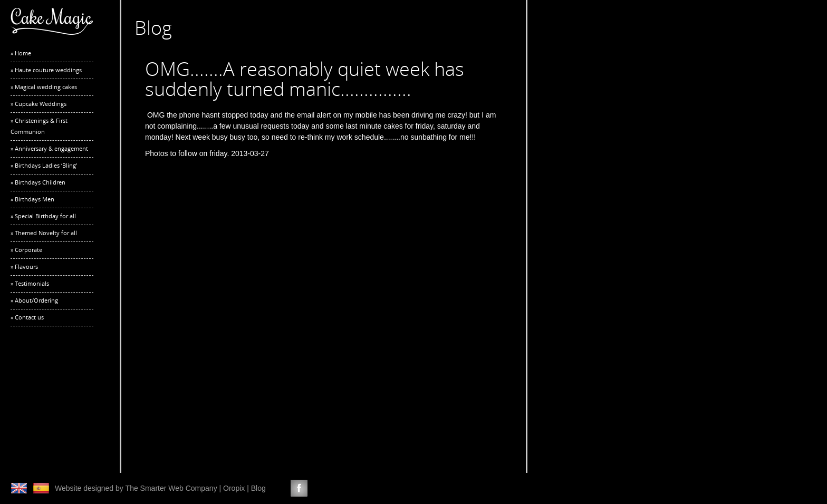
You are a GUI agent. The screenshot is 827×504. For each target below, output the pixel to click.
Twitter (280, 488)
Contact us (29, 317)
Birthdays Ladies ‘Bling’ (46, 165)
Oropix (234, 488)
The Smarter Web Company (171, 488)
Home (23, 53)
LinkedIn (319, 488)
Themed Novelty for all (46, 233)
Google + (338, 488)
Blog (258, 488)
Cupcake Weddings (41, 104)
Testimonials (32, 283)
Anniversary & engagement (51, 148)
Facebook (299, 488)
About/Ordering (36, 300)
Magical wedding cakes (46, 87)
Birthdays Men (35, 199)
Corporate (28, 250)
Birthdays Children (40, 182)
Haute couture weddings (48, 70)
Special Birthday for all (45, 216)
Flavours (26, 266)
